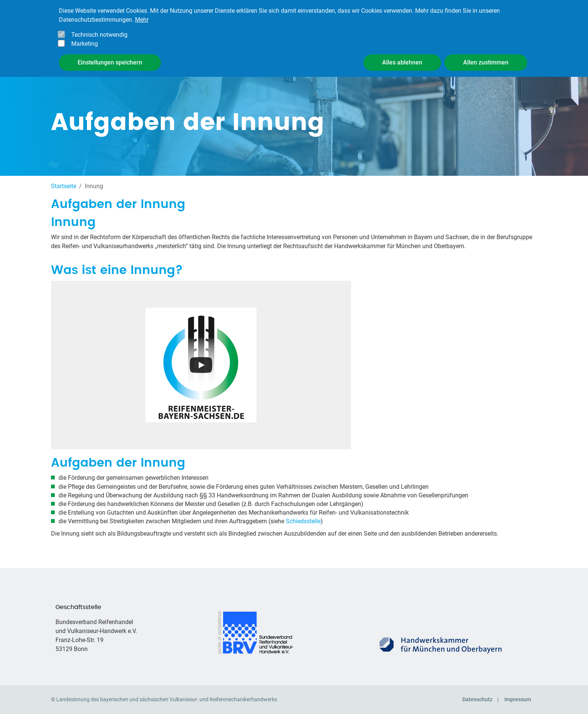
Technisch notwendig (99, 29)
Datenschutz (477, 699)
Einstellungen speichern (110, 57)
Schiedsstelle (303, 521)
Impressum (518, 699)
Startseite (64, 186)
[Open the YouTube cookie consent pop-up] (201, 365)
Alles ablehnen (402, 57)
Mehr (142, 14)
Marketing (85, 38)
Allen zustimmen (486, 57)
